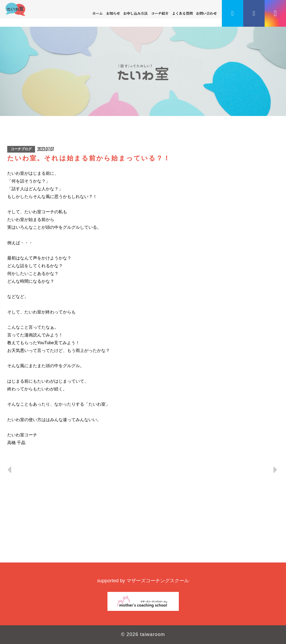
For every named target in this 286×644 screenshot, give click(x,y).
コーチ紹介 (160, 13)
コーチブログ (21, 149)
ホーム (98, 13)
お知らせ (113, 13)
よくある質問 (182, 13)
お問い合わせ (207, 13)
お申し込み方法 (136, 13)
